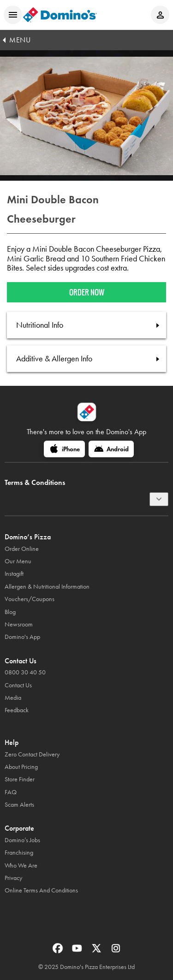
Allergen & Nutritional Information (47, 587)
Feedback (17, 710)
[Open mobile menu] (13, 15)
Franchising (19, 853)
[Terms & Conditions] (159, 499)
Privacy (13, 878)
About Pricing (21, 767)
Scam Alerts (19, 805)
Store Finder (20, 779)
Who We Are (21, 865)
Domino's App (22, 637)
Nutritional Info (40, 325)
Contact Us (18, 685)
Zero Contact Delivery (32, 754)
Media (13, 698)
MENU (20, 40)
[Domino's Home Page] (60, 15)
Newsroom (19, 624)
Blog (10, 612)
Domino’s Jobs (22, 840)
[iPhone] (64, 449)
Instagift (14, 574)
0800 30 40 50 (25, 672)
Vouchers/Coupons (30, 599)
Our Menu (18, 561)
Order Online (22, 549)
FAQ (11, 792)
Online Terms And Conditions (41, 890)
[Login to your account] (160, 15)
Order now (87, 292)
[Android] (111, 449)
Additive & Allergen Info (54, 359)
